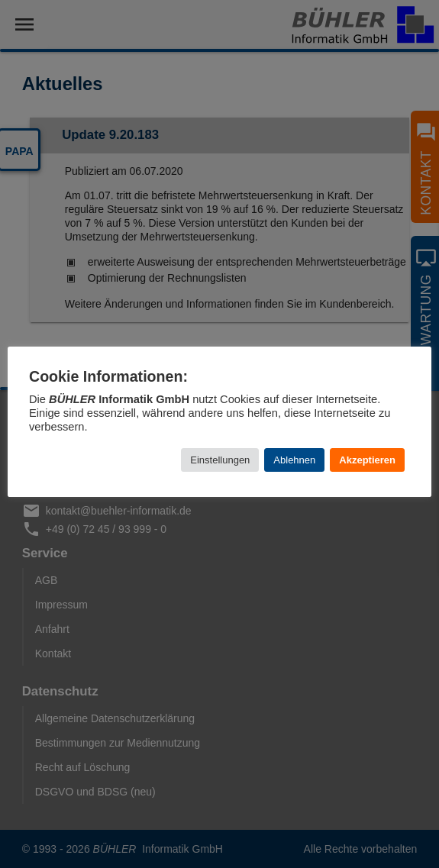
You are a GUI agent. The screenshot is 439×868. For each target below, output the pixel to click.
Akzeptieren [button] (367, 460)
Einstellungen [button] (220, 460)
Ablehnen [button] (294, 460)
